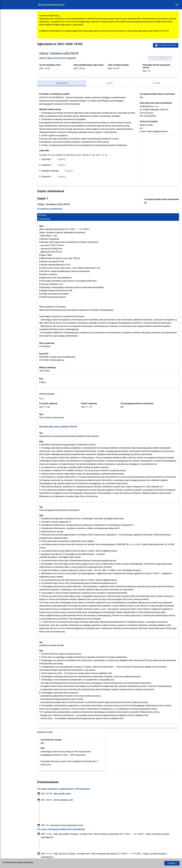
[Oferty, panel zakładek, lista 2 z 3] (110, 83)
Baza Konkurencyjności (51, 5)
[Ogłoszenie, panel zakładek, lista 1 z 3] (62, 83)
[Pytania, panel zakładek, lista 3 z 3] (156, 83)
